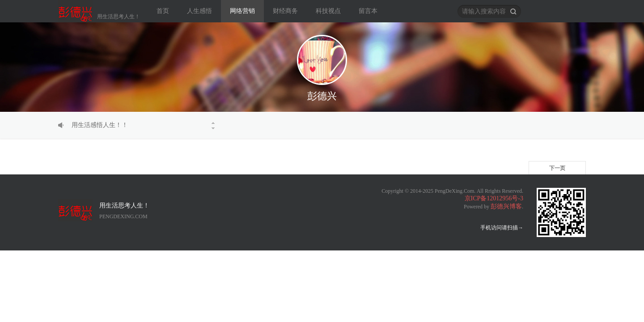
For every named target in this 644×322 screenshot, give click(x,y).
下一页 (557, 168)
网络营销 (242, 11)
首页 (163, 11)
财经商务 (285, 11)
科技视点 (328, 11)
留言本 (368, 11)
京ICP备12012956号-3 (494, 198)
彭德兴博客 (506, 206)
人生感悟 (199, 11)
